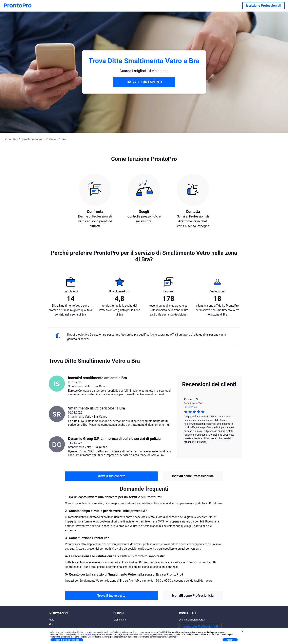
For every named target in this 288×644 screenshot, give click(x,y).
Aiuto (52, 620)
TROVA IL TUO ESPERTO (144, 82)
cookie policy (91, 635)
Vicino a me (120, 620)
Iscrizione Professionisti (264, 6)
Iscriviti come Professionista (193, 476)
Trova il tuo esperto (111, 476)
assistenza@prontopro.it (192, 620)
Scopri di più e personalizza (67, 640)
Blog (51, 625)
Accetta (230, 640)
